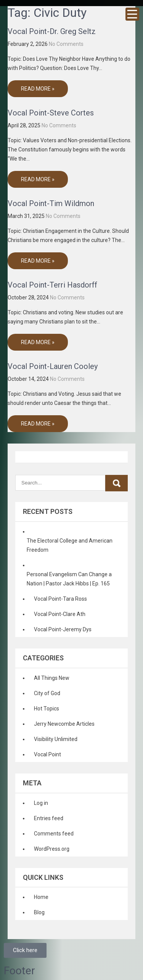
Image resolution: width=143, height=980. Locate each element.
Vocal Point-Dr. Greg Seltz (52, 31)
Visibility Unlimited (56, 739)
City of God (47, 693)
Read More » (38, 89)
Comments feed (54, 834)
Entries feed (49, 818)
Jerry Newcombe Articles (64, 724)
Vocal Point (47, 754)
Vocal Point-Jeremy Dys (63, 629)
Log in (41, 803)
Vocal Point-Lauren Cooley (53, 366)
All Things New (52, 678)
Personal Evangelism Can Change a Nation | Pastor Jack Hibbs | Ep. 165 (69, 579)
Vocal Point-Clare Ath (60, 614)
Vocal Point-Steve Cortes (51, 113)
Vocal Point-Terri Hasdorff (52, 285)
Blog (39, 912)
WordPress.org (52, 849)
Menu (132, 14)
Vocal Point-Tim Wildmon (51, 203)
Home (41, 897)
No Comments (66, 44)
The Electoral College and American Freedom (70, 545)
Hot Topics (47, 709)
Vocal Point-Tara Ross (60, 599)
